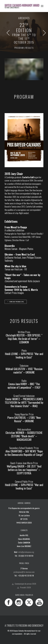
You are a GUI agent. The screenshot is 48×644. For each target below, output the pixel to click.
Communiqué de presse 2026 (25, 584)
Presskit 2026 (25, 587)
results (30, 48)
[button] (42, 6)
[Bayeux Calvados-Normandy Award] (23, 6)
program (19, 48)
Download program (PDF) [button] (16, 302)
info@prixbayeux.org (26, 552)
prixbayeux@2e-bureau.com (24, 572)
